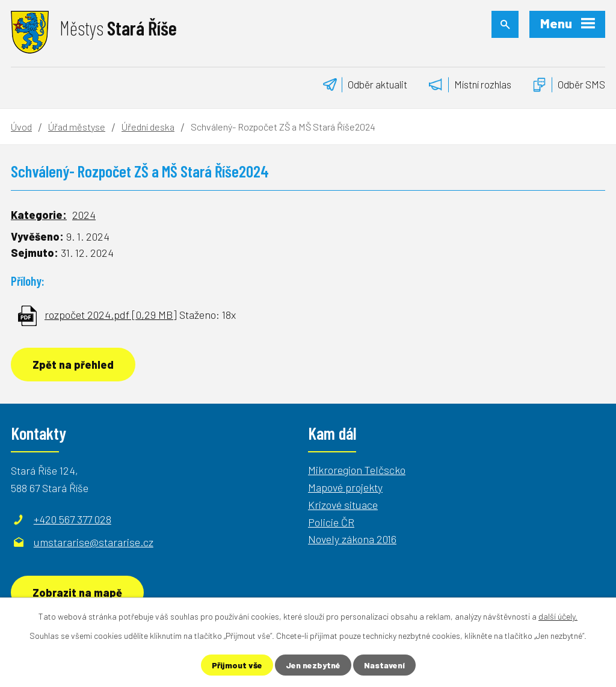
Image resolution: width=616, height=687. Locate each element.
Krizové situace (343, 505)
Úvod (21, 127)
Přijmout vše (237, 665)
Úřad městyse (77, 127)
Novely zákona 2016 (352, 539)
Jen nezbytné (313, 665)
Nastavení (384, 665)
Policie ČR (331, 522)
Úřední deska (148, 127)
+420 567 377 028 (72, 519)
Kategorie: (39, 215)
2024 (84, 215)
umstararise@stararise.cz (94, 542)
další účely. (558, 616)
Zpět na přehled (73, 365)
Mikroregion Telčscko (357, 470)
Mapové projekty (345, 487)
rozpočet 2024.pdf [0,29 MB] (111, 315)
